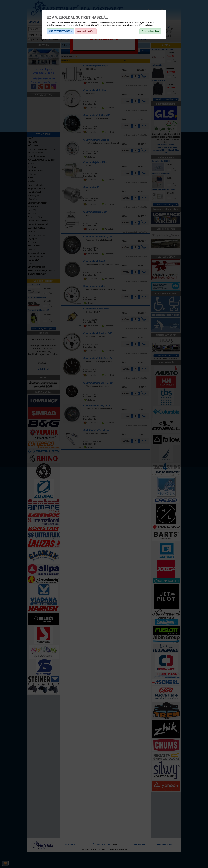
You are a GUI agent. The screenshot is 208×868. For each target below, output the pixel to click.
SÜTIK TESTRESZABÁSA (60, 31)
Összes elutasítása (86, 31)
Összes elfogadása (150, 31)
